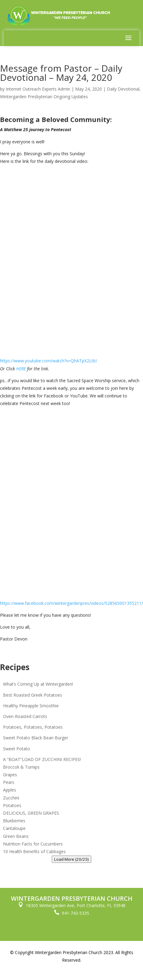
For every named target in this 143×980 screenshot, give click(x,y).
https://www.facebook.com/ (27, 603)
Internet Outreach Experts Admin (38, 89)
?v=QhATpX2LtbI (80, 361)
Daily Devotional (123, 89)
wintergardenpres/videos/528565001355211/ (99, 603)
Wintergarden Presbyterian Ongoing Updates (44, 97)
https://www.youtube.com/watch (32, 361)
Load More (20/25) (71, 859)
